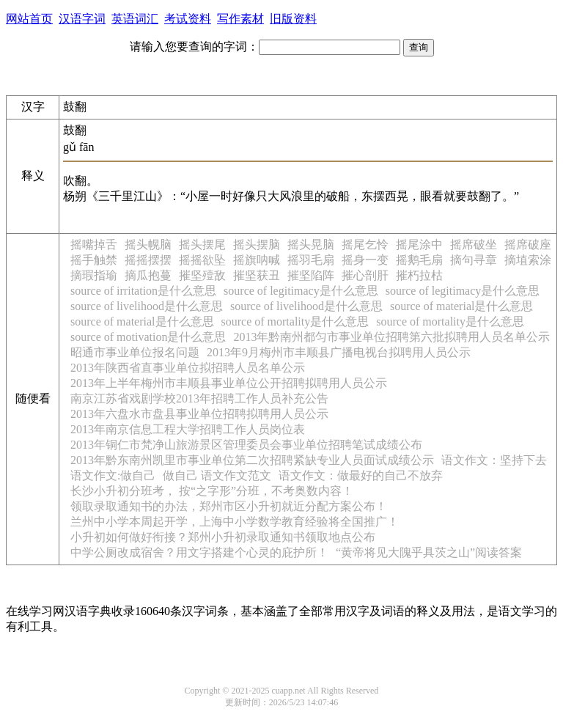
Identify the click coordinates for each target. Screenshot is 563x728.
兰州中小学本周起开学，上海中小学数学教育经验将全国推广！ (235, 522)
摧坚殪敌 (202, 275)
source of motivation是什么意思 (148, 337)
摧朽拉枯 (419, 275)
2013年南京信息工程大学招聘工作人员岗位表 (188, 429)
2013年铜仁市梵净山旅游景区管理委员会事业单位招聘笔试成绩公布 (246, 445)
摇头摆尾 (202, 244)
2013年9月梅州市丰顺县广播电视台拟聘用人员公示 (339, 352)
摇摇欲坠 (202, 260)
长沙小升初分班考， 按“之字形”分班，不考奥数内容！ (212, 491)
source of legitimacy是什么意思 (301, 291)
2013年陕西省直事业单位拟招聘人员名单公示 (188, 368)
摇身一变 (365, 260)
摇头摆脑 (257, 244)
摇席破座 (528, 244)
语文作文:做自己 (113, 475)
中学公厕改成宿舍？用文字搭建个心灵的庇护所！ (199, 552)
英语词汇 (135, 19)
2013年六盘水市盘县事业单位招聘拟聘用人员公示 (199, 414)
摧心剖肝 (365, 275)
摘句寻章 (474, 260)
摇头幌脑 (148, 244)
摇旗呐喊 (257, 260)
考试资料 (188, 19)
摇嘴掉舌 (94, 244)
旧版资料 (293, 19)
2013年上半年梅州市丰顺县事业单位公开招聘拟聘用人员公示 (229, 383)
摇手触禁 (94, 260)
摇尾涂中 (419, 244)
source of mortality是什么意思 (295, 321)
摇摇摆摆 (148, 260)
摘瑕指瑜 (94, 275)
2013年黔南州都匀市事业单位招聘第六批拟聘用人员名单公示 (391, 337)
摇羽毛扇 (311, 260)
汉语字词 (82, 19)
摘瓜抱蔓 (148, 275)
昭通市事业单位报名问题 (135, 352)
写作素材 (240, 19)
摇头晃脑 (311, 244)
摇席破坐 (474, 244)
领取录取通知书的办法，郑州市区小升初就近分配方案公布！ (229, 506)
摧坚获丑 (257, 275)
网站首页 (29, 19)
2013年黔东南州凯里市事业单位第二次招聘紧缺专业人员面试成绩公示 (252, 460)
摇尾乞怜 (365, 244)
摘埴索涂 (528, 260)
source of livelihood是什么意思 (147, 306)
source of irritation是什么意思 (143, 291)
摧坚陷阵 (311, 275)
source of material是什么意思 (462, 306)
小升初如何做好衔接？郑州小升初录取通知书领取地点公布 (223, 537)
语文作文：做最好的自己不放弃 (361, 475)
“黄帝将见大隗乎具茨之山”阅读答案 (429, 552)
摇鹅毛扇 (419, 260)
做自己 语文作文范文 (217, 475)
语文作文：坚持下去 (494, 460)
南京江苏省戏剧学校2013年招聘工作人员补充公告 (199, 398)
